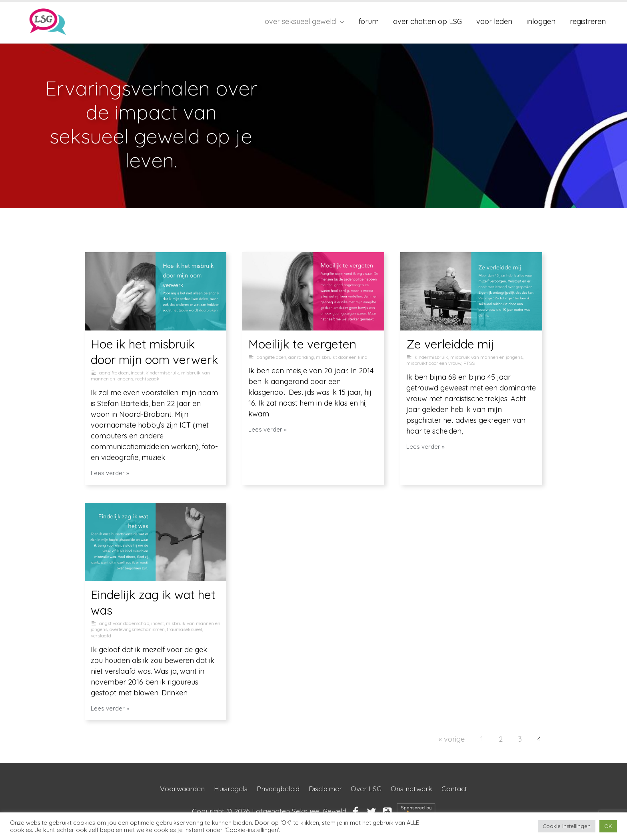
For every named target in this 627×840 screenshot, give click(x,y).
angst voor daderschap (124, 623)
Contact (458, 789)
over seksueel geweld (300, 21)
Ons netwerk (414, 789)
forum (369, 21)
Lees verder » (110, 473)
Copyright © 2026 (269, 811)
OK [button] (608, 826)
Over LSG (368, 789)
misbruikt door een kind (342, 357)
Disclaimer (326, 789)
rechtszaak (147, 379)
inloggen (541, 21)
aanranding (301, 357)
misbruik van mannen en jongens (486, 357)
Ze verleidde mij (450, 344)
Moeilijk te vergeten (302, 344)
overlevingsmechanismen (137, 629)
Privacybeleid (277, 789)
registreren (588, 21)
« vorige (452, 739)
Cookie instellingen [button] (567, 826)
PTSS (469, 363)
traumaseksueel (184, 629)
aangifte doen (114, 373)
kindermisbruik (162, 373)
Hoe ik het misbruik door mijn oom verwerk (155, 352)
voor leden (494, 21)
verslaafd (101, 636)
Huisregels (229, 789)
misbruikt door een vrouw (434, 363)
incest (137, 373)
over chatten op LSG (427, 21)
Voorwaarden (179, 789)
